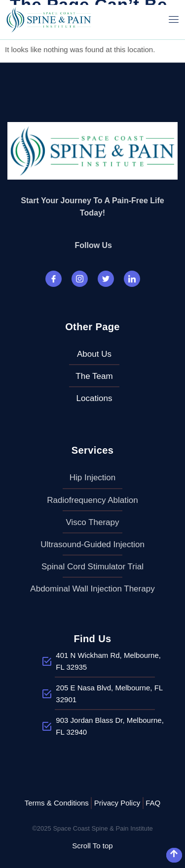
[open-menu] (174, 19)
